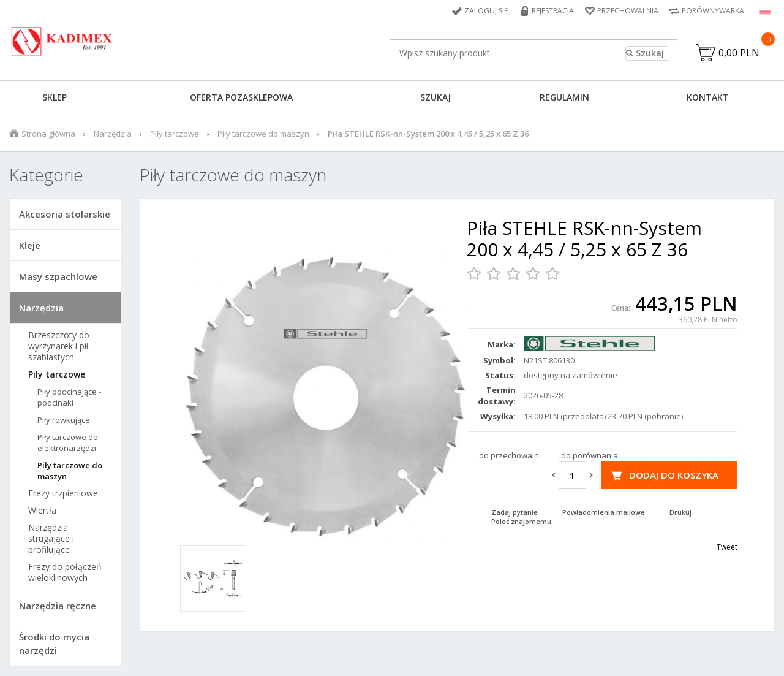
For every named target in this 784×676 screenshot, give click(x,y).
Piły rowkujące (64, 420)
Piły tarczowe (175, 134)
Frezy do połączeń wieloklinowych (65, 572)
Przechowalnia (628, 11)
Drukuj (680, 512)
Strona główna (48, 134)
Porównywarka (713, 11)
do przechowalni (510, 455)
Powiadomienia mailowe (604, 512)
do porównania (590, 455)
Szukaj (435, 97)
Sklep (55, 97)
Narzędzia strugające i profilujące (51, 539)
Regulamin (564, 97)
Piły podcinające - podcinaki (69, 397)
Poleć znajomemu (521, 521)
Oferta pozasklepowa (241, 97)
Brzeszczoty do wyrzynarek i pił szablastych (59, 346)
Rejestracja (553, 11)
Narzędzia (113, 134)
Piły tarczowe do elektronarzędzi (68, 442)
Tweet (727, 547)
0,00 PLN (739, 53)
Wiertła (42, 511)
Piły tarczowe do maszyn (263, 134)
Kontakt (708, 97)
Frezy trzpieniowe (63, 493)
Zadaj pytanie (514, 512)
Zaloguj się (486, 11)
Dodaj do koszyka (674, 475)
